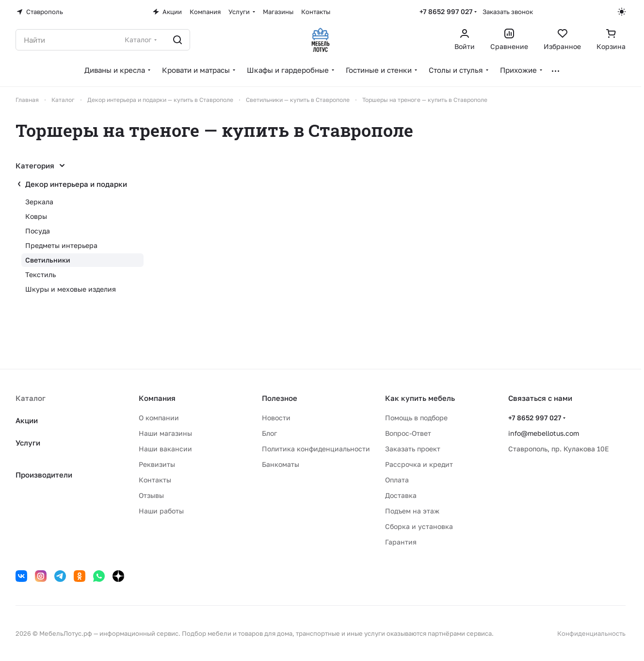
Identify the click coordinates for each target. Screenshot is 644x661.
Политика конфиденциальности (316, 449)
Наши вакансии (165, 449)
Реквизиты (157, 464)
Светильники (48, 260)
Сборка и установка (419, 526)
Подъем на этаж (412, 511)
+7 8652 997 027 (446, 11)
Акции (27, 420)
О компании (159, 418)
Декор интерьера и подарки (76, 184)
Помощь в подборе (416, 418)
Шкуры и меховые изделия (71, 289)
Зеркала (39, 202)
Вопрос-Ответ (408, 433)
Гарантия (401, 542)
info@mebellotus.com (544, 433)
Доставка (401, 495)
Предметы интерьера (61, 245)
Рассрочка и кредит (419, 464)
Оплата (397, 480)
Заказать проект (413, 449)
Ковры (36, 216)
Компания (157, 398)
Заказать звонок (508, 12)
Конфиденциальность (591, 633)
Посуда (38, 231)
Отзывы (151, 495)
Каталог (31, 398)
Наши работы (161, 511)
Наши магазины (165, 433)
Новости (276, 418)
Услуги (28, 443)
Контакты (155, 480)
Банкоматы (281, 464)
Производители (44, 475)
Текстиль (40, 274)
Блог (269, 433)
